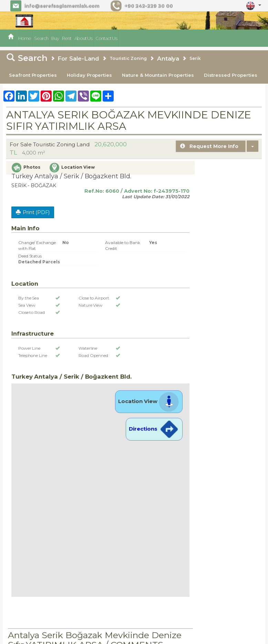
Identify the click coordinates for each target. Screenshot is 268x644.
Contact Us (106, 38)
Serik (195, 58)
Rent (67, 38)
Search (41, 38)
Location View (149, 401)
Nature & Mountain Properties (158, 75)
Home (25, 38)
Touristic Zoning (128, 58)
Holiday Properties (89, 75)
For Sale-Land (78, 59)
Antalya (168, 59)
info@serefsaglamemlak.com (61, 6)
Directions (154, 429)
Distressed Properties (231, 75)
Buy (55, 38)
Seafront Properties (33, 75)
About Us (83, 38)
